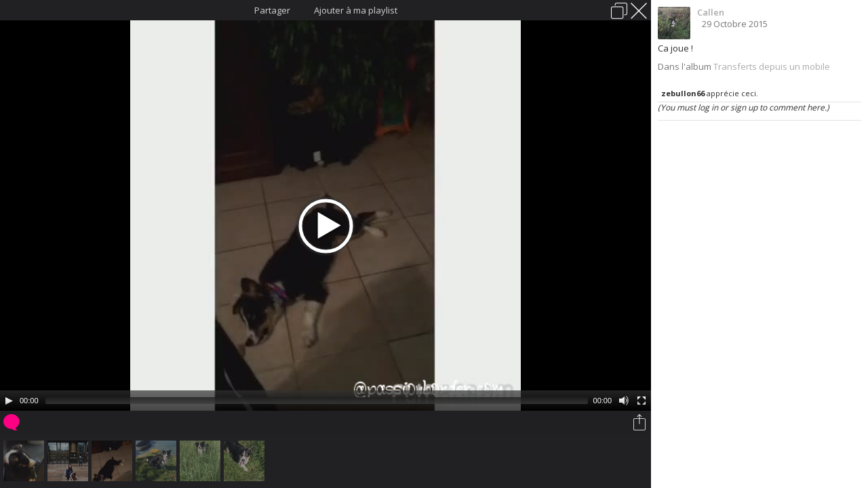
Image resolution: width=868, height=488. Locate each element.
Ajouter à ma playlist (356, 10)
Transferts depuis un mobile (772, 66)
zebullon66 (683, 93)
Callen (711, 12)
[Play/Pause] (9, 401)
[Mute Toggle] (624, 401)
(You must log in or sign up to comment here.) (744, 107)
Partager (272, 10)
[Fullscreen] (642, 401)
